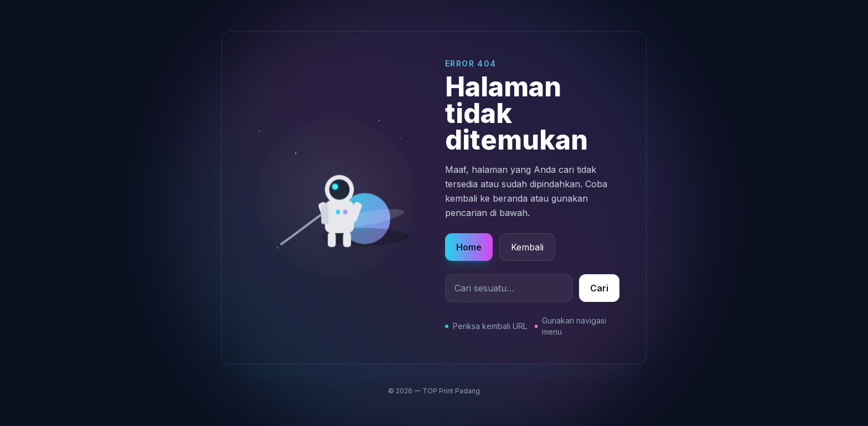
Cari (599, 288)
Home (469, 247)
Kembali (527, 247)
